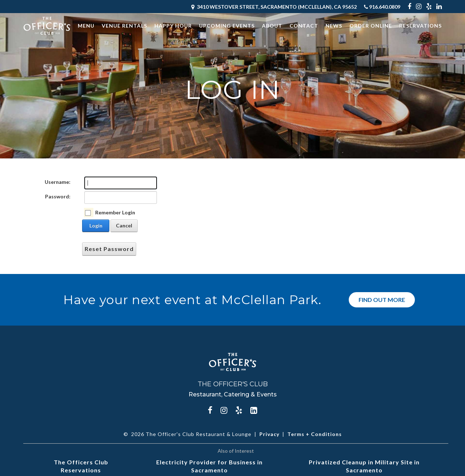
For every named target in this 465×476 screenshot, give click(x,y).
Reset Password (109, 249)
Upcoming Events (227, 26)
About (272, 26)
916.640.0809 (382, 7)
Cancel (124, 225)
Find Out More (382, 300)
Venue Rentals (124, 26)
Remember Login (115, 212)
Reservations (420, 26)
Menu (86, 26)
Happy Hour (173, 26)
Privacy (269, 434)
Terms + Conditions (315, 434)
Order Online (371, 26)
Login (96, 225)
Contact (304, 26)
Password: (58, 196)
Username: (58, 182)
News (334, 26)
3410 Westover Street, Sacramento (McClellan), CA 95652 (273, 7)
